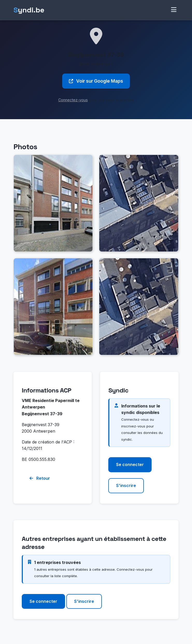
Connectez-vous (73, 100)
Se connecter (130, 464)
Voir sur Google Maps (96, 81)
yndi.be (29, 10)
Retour (40, 478)
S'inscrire (126, 485)
